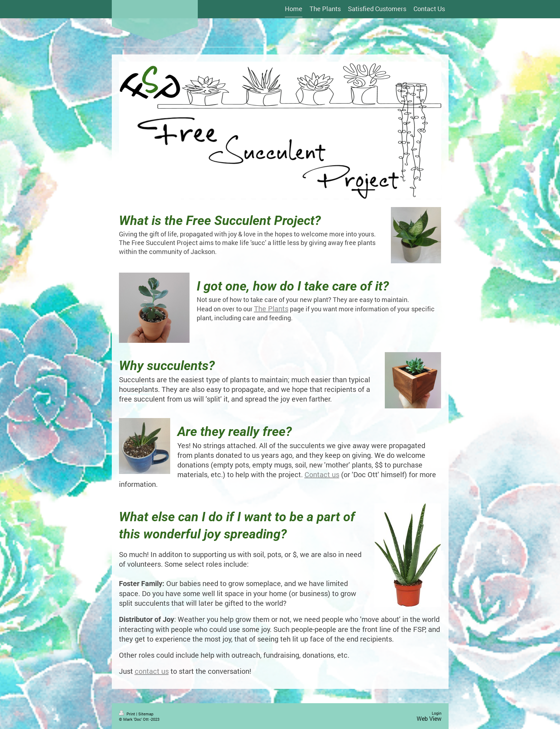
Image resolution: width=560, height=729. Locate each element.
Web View (429, 718)
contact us (152, 671)
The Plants (271, 308)
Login (437, 713)
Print (128, 714)
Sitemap (146, 714)
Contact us (322, 474)
